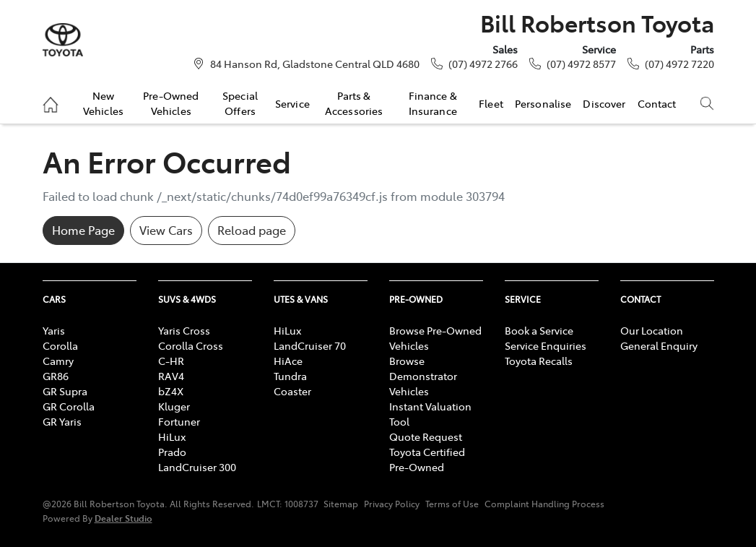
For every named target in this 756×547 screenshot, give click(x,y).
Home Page (83, 230)
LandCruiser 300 (197, 467)
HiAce (288, 361)
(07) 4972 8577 (581, 64)
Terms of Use (452, 504)
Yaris (54, 330)
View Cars (166, 230)
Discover (604, 103)
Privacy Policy (392, 504)
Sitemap (341, 504)
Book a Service (539, 330)
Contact (657, 103)
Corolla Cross (191, 345)
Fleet (491, 103)
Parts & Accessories (354, 103)
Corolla (60, 345)
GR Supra (65, 391)
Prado (172, 452)
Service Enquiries (546, 345)
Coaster (292, 391)
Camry (58, 361)
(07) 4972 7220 (679, 64)
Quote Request (426, 436)
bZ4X (171, 391)
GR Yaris (62, 421)
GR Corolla (69, 406)
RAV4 (171, 376)
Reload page (252, 230)
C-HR (171, 361)
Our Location (652, 330)
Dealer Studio (123, 518)
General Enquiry (659, 345)
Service (292, 103)
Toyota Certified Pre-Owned (427, 459)
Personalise (543, 103)
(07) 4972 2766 (483, 64)
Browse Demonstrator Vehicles (423, 376)
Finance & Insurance (433, 103)
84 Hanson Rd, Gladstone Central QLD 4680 (315, 64)
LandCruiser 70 (310, 345)
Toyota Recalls (539, 361)
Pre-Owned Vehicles (171, 103)
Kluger (174, 406)
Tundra (290, 376)
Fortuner (179, 421)
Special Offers (240, 103)
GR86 (56, 376)
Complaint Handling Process (544, 504)
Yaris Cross (184, 330)
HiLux (172, 436)
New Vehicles (103, 103)
